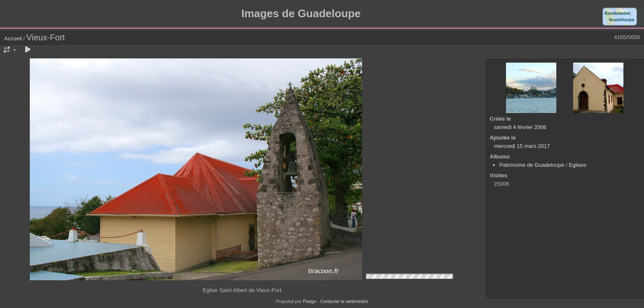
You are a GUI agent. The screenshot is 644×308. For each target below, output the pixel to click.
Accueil (13, 38)
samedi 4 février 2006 (520, 127)
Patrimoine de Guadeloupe (532, 165)
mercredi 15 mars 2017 (522, 146)
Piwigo (310, 301)
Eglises (578, 165)
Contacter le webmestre (344, 301)
